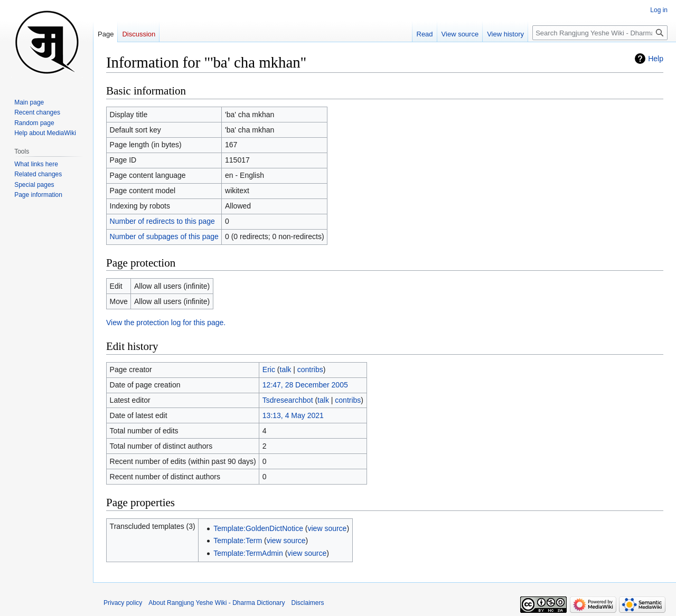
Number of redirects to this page (162, 221)
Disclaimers (308, 603)
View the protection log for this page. (166, 323)
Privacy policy (123, 603)
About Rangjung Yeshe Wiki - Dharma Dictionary (217, 603)
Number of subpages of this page (164, 236)
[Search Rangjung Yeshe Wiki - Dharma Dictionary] (600, 33)
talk (286, 369)
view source (327, 528)
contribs (310, 369)
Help (656, 59)
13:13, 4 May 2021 (293, 415)
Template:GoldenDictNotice (258, 528)
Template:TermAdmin (248, 553)
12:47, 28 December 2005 (305, 385)
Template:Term (238, 541)
